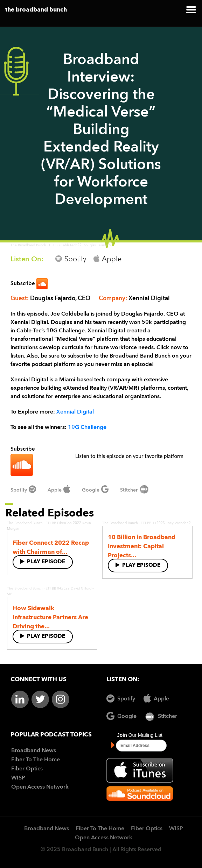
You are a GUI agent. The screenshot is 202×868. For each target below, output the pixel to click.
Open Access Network (40, 787)
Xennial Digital (75, 412)
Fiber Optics (27, 769)
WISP (18, 778)
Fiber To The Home (36, 760)
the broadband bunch (36, 10)
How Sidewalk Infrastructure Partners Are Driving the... (50, 618)
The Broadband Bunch (28, 245)
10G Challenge (87, 428)
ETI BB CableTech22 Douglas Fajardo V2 (81, 245)
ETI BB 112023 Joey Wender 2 (166, 523)
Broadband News (34, 751)
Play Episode (43, 562)
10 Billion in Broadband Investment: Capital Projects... (142, 547)
